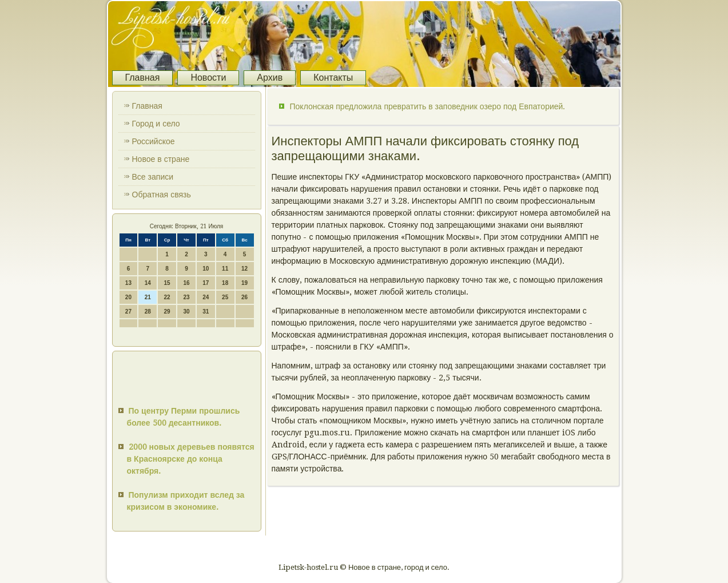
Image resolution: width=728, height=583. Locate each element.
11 (225, 269)
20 (128, 297)
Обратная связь (162, 195)
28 (148, 312)
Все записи (153, 177)
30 (186, 312)
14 (148, 283)
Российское (154, 141)
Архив (270, 78)
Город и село (156, 124)
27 (128, 312)
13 (128, 283)
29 (167, 312)
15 (167, 283)
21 (148, 297)
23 (186, 297)
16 (186, 283)
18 (225, 283)
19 (244, 283)
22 (167, 297)
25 (225, 297)
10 (206, 269)
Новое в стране (161, 159)
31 (206, 312)
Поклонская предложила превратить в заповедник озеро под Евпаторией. (428, 106)
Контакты (333, 78)
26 (244, 297)
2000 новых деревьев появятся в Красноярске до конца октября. (191, 459)
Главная (143, 78)
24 (206, 297)
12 (244, 269)
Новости (208, 78)
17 (206, 283)
